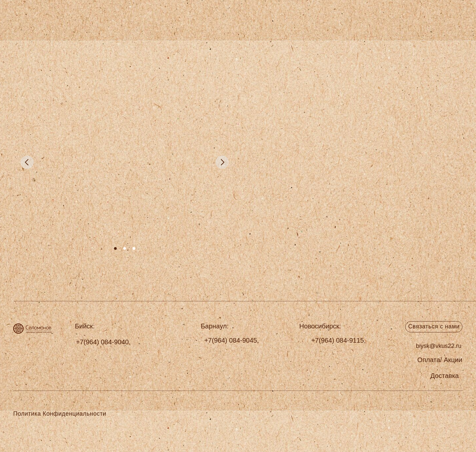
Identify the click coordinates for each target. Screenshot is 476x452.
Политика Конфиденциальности (60, 414)
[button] (445, 376)
